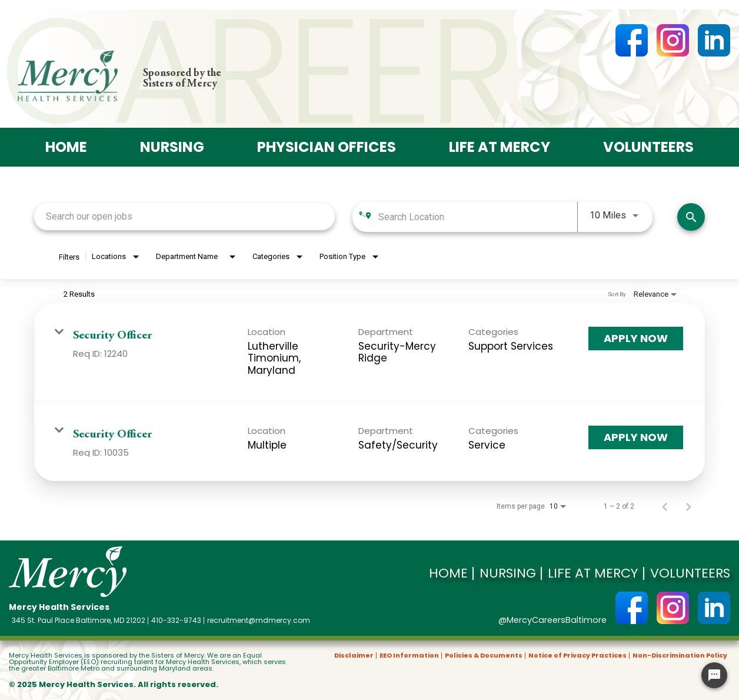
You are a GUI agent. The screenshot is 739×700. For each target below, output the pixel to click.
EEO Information (409, 656)
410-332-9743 (176, 621)
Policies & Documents (484, 656)
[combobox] (184, 216)
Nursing (164, 147)
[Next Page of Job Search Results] (688, 506)
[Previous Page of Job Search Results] (665, 506)
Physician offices (324, 147)
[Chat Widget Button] (714, 675)
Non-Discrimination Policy (680, 656)
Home (55, 147)
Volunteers (659, 147)
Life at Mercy (505, 147)
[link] (369, 352)
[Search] (691, 216)
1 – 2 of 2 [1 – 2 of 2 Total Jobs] (619, 506)
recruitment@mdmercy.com (259, 621)
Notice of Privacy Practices (577, 656)
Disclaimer (354, 656)
